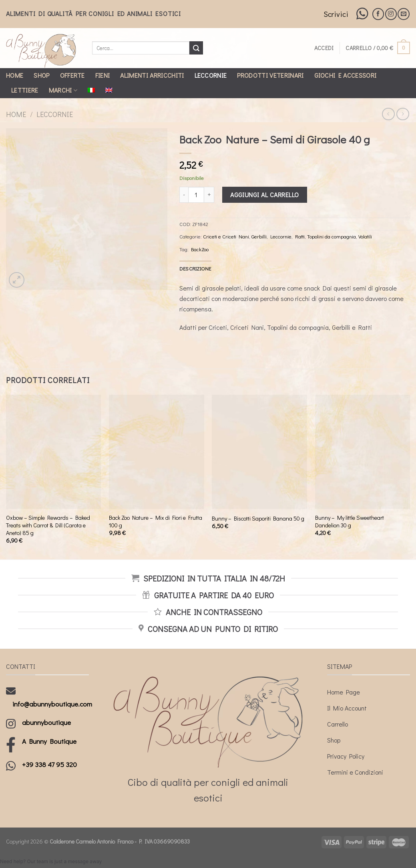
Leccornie (211, 75)
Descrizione (195, 268)
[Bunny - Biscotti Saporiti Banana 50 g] (259, 452)
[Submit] (196, 48)
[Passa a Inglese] (109, 90)
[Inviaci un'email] (403, 14)
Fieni (103, 75)
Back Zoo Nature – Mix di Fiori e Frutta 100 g (156, 522)
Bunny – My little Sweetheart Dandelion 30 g (350, 522)
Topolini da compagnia (332, 236)
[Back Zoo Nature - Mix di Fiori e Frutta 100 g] (157, 452)
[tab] (195, 268)
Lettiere (25, 90)
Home (15, 75)
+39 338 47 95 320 (49, 764)
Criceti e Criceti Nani (226, 236)
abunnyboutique (46, 722)
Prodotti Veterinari (270, 75)
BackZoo (200, 249)
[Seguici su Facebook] (378, 14)
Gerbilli (259, 236)
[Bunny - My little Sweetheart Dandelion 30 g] (363, 452)
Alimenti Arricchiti (152, 75)
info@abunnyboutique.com (52, 704)
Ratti (300, 236)
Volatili (365, 236)
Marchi (63, 90)
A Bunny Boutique (49, 741)
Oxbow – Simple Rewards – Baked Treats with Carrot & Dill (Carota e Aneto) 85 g (48, 525)
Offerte (72, 75)
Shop (41, 75)
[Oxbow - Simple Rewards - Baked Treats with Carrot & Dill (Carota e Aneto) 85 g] (54, 452)
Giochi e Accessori (346, 75)
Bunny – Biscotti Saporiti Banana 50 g (258, 519)
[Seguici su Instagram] (391, 14)
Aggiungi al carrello (265, 195)
